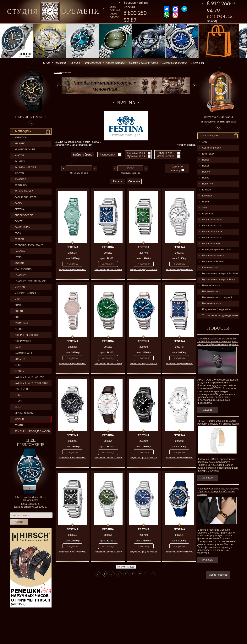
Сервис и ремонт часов (144, 63)
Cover (19, 221)
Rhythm (206, 202)
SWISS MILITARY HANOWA (29, 377)
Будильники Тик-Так (213, 220)
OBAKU (19, 305)
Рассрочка (198, 63)
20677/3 (179, 347)
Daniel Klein (22, 227)
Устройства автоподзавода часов (220, 315)
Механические (165, 156)
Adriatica (21, 138)
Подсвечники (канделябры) (217, 309)
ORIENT (19, 311)
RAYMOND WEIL (23, 353)
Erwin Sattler (209, 154)
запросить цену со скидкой (72, 269)
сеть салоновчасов (115, 10)
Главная (58, 73)
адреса (114, 17)
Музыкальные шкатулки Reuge (219, 280)
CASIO (18, 203)
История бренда (186, 145)
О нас (47, 63)
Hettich (206, 166)
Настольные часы (212, 303)
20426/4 (108, 441)
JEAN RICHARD (23, 269)
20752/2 (72, 347)
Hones (206, 178)
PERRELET (21, 329)
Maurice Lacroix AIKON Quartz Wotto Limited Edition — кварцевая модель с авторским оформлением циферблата (218, 342)
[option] (126, 86)
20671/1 (179, 535)
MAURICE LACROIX (25, 293)
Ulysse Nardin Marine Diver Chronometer (30, 499)
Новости (60, 63)
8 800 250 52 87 (135, 16)
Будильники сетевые (213, 256)
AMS (205, 142)
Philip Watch (23, 341)
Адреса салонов (115, 63)
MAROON (20, 287)
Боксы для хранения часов (217, 250)
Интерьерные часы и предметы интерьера (218, 119)
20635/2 (108, 253)
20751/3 (72, 253)
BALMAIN (20, 161)
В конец (154, 574)
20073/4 (108, 535)
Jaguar (19, 263)
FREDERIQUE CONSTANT (29, 245)
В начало (98, 574)
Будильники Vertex (212, 232)
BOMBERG (20, 179)
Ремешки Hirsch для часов (32, 431)
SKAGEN (19, 371)
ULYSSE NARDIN (24, 413)
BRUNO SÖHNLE (24, 191)
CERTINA (19, 209)
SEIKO (18, 365)
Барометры (208, 214)
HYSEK (18, 257)
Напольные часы (211, 285)
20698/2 (144, 347)
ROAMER (20, 359)
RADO (18, 347)
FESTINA (19, 239)
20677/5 (144, 253)
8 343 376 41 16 (219, 16)
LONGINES (20, 275)
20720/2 (179, 441)
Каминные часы (211, 268)
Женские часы (136, 153)
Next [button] (194, 86)
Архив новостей (218, 575)
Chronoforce (24, 215)
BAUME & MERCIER (25, 167)
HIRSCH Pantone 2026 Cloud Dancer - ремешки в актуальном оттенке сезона (218, 422)
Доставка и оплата (175, 63)
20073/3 (144, 535)
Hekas (206, 160)
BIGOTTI (19, 173)
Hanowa (20, 251)
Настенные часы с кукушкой (217, 297)
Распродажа (23, 131)
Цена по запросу (177, 168)
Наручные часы (30, 117)
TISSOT (19, 395)
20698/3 (108, 347)
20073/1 (179, 253)
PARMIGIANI (21, 323)
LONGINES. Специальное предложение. (28, 282)
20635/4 (72, 535)
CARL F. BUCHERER (26, 197)
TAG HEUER (21, 389)
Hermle (206, 172)
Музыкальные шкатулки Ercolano (220, 274)
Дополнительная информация (73, 145)
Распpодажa (211, 136)
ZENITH (19, 425)
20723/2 (144, 441)
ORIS (17, 317)
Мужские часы (136, 156)
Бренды (75, 63)
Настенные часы (211, 291)
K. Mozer (207, 190)
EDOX (18, 233)
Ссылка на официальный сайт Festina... (78, 142)
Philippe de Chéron (27, 335)
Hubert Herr (208, 184)
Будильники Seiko (212, 244)
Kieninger (207, 196)
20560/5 (72, 441)
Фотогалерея (93, 63)
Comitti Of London (212, 148)
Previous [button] (58, 86)
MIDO (17, 299)
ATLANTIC (20, 144)
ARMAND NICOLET (25, 150)
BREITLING (21, 185)
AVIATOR (19, 155)
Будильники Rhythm (213, 262)
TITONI (18, 401)
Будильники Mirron (212, 238)
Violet (19, 407)
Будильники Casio (212, 226)
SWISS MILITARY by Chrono (31, 383)
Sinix (205, 208)
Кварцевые (166, 153)
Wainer (19, 419)
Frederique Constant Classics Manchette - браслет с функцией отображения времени (218, 492)
